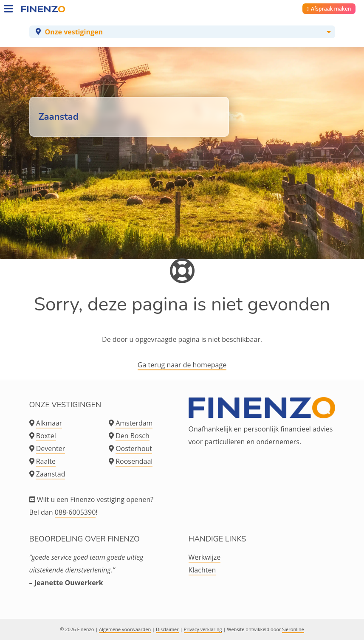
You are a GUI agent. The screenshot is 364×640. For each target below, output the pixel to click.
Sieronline (293, 629)
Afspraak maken (329, 9)
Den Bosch (133, 436)
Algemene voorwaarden (125, 629)
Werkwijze (205, 557)
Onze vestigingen (74, 32)
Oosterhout (134, 448)
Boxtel (46, 436)
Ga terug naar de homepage (182, 365)
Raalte (46, 461)
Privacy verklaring (203, 629)
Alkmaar (49, 423)
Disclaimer (167, 629)
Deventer (51, 448)
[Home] (30, 8)
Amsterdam (134, 423)
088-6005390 (75, 512)
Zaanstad (51, 474)
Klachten (202, 570)
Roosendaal (134, 461)
